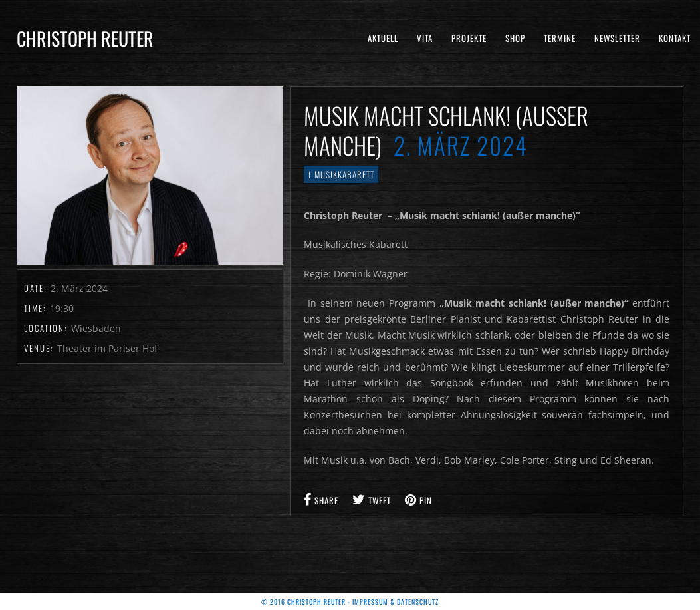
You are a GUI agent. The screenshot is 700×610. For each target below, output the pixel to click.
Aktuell (383, 38)
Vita (425, 38)
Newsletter (617, 38)
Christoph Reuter (85, 38)
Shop (515, 38)
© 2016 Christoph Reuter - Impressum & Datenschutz (350, 602)
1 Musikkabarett (341, 174)
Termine (560, 38)
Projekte (469, 38)
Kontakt (675, 38)
